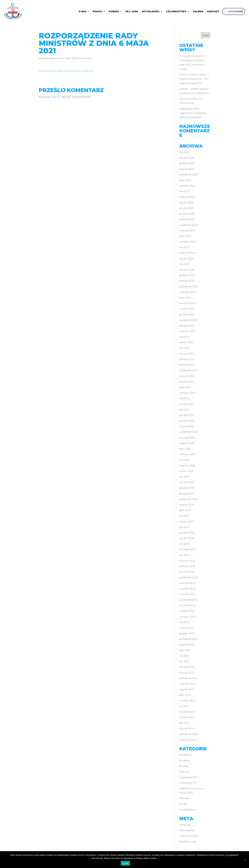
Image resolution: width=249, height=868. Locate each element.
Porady (183, 805)
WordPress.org (188, 842)
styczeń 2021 (187, 416)
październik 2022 (188, 321)
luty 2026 (184, 153)
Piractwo (184, 799)
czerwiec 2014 (187, 589)
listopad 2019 (187, 494)
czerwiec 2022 (187, 332)
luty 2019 (184, 528)
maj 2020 (184, 461)
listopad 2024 (187, 220)
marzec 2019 (186, 522)
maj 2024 (184, 248)
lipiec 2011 (185, 696)
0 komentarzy (86, 59)
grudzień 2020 (187, 422)
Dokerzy (184, 773)
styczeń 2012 (187, 668)
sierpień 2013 (187, 612)
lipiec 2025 (185, 181)
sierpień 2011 (187, 690)
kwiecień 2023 (187, 304)
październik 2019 (188, 500)
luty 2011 (184, 724)
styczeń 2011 (187, 729)
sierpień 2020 (187, 444)
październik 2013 (188, 601)
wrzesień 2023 (187, 293)
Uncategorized (187, 810)
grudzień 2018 (187, 533)
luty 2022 (184, 349)
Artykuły (184, 767)
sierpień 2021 (187, 382)
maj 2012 (184, 657)
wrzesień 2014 (187, 584)
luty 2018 (184, 545)
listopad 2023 (187, 282)
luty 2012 (184, 662)
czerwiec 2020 (187, 455)
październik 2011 (188, 679)
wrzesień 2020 (187, 438)
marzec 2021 (186, 405)
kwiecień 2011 (187, 713)
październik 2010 (188, 735)
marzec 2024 (186, 259)
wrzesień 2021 (187, 377)
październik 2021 (188, 371)
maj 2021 (184, 399)
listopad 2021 (187, 366)
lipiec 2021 (185, 388)
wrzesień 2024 (187, 231)
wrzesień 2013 (187, 606)
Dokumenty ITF (188, 784)
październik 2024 (188, 226)
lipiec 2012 (185, 651)
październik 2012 (188, 640)
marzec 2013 (186, 629)
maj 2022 (184, 338)
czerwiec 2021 (187, 394)
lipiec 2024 (185, 237)
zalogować (56, 98)
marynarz (60, 59)
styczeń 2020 (187, 483)
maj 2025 (184, 192)
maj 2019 (184, 517)
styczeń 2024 (187, 271)
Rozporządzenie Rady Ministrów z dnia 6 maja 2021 (66, 72)
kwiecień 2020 (187, 466)
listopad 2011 (187, 673)
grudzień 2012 (187, 634)
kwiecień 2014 (187, 595)
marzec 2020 (186, 472)
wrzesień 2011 (187, 685)
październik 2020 (188, 433)
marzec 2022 (186, 343)
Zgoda (125, 863)
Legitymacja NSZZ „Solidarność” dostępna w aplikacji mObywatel (193, 114)
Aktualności (185, 756)
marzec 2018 (186, 539)
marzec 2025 (186, 203)
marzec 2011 (186, 718)
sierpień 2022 (187, 326)
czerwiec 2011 (187, 701)
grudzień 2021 (187, 360)
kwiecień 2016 (187, 567)
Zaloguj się (185, 826)
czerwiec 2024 (187, 243)
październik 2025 (188, 175)
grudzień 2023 (187, 276)
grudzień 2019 (187, 489)
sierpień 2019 (187, 505)
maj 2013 (184, 623)
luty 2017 (184, 556)
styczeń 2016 (187, 573)
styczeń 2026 (187, 159)
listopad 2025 (187, 170)
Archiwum (185, 761)
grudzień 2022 (187, 315)
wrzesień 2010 (187, 741)
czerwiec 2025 (187, 187)
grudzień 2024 (187, 215)
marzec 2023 (186, 310)
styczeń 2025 (187, 209)
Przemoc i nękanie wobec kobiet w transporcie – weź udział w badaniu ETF (194, 80)
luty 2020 (184, 478)
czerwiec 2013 (187, 617)
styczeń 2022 (187, 354)
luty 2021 (184, 410)
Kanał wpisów (187, 831)
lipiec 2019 (185, 511)
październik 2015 (188, 578)
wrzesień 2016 (187, 561)
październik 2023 (188, 287)
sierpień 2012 (187, 645)
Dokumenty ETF (188, 778)
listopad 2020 (187, 427)
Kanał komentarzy (189, 837)
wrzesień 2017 (187, 550)
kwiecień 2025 (187, 198)
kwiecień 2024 (187, 254)
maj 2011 (184, 707)
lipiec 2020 (185, 450)
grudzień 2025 (187, 164)
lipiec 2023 (185, 299)
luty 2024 (184, 265)
